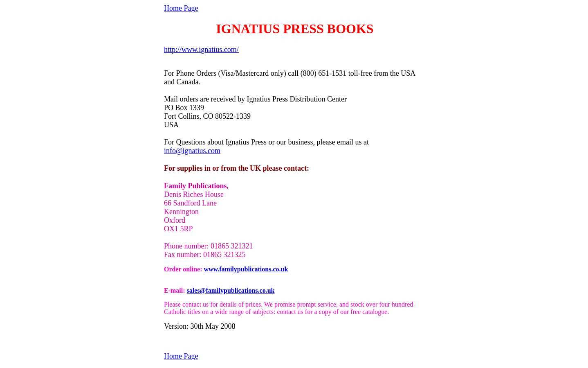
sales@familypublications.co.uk (231, 290)
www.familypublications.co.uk (246, 269)
